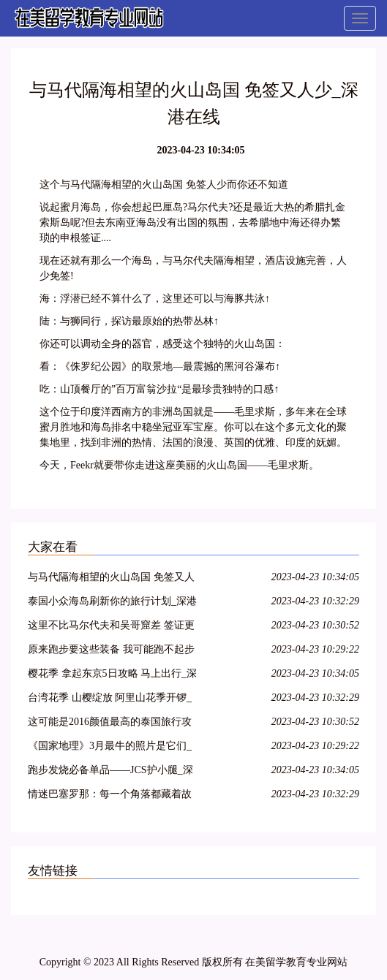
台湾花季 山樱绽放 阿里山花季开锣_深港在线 (110, 700)
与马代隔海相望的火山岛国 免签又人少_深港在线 (111, 579)
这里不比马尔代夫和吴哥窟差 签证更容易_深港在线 (111, 627)
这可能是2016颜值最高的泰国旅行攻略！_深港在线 (110, 724)
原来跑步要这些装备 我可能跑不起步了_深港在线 (111, 652)
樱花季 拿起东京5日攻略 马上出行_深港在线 (112, 676)
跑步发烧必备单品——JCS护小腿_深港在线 (110, 772)
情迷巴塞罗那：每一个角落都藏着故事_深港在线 (110, 796)
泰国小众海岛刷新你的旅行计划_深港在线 (112, 603)
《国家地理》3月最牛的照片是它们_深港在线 (110, 748)
